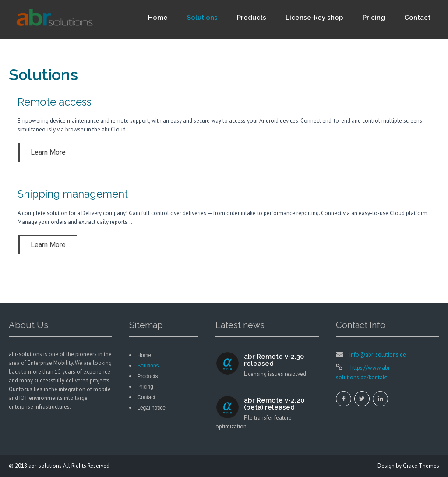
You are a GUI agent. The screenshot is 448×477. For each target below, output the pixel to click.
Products (252, 18)
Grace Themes (421, 466)
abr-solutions (45, 466)
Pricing (374, 18)
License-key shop (314, 18)
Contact (417, 18)
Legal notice (151, 408)
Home (158, 18)
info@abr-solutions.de (378, 355)
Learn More (48, 152)
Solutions (202, 18)
